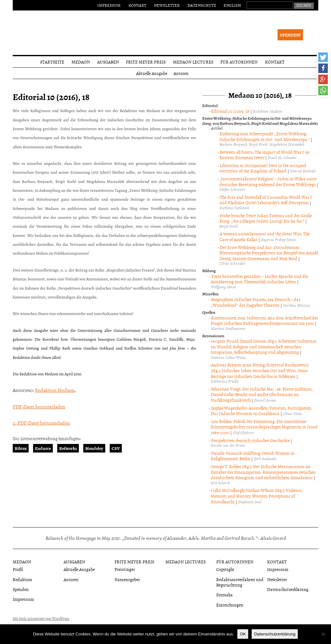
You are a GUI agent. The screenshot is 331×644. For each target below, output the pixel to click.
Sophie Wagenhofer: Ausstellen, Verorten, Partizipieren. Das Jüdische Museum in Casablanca (262, 411)
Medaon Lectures (193, 62)
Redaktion (22, 579)
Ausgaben (108, 62)
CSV (116, 448)
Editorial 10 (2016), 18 (230, 111)
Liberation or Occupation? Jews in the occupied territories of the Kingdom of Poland (263, 168)
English (232, 5)
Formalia (224, 595)
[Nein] (323, 634)
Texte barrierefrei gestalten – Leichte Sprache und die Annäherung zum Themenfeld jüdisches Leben (259, 279)
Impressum (109, 5)
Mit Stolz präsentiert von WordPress (41, 619)
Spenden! (290, 35)
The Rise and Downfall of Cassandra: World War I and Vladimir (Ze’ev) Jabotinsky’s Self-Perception (266, 200)
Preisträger (125, 569)
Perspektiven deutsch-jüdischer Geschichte (250, 440)
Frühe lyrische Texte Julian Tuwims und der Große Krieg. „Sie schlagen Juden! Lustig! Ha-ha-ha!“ (266, 218)
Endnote (43, 448)
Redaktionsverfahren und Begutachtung (240, 582)
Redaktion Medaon (55, 390)
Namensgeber (127, 579)
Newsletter (167, 5)
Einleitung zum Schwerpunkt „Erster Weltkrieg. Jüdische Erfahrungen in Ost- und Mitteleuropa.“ (265, 136)
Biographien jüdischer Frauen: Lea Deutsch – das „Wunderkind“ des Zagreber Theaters (256, 302)
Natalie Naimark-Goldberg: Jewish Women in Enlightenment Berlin (253, 456)
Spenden (21, 589)
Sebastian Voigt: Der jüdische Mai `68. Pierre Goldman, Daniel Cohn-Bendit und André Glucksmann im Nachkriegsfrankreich (262, 394)
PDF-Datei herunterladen (39, 406)
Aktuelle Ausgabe (152, 73)
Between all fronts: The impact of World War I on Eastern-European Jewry (265, 155)
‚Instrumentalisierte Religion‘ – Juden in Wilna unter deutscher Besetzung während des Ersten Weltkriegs (268, 181)
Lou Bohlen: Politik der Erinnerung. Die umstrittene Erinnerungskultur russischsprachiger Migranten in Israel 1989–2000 (264, 427)
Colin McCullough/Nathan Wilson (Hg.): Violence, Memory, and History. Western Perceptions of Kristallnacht (257, 496)
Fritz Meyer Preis (146, 62)
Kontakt (137, 5)
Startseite (52, 62)
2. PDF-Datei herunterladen (41, 423)
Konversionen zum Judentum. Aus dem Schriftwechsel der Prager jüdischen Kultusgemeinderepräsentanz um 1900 (264, 321)
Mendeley (94, 448)
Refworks (68, 448)
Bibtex (21, 448)
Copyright (225, 569)
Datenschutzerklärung (288, 589)
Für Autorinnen (239, 62)
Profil (18, 569)
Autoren (181, 73)
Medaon (81, 62)
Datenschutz (202, 5)
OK (243, 634)
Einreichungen (230, 605)
